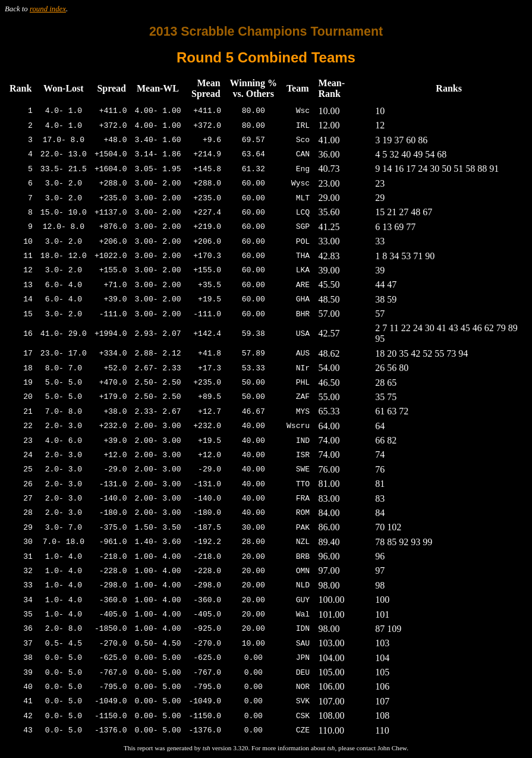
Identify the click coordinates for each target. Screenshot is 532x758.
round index (48, 9)
